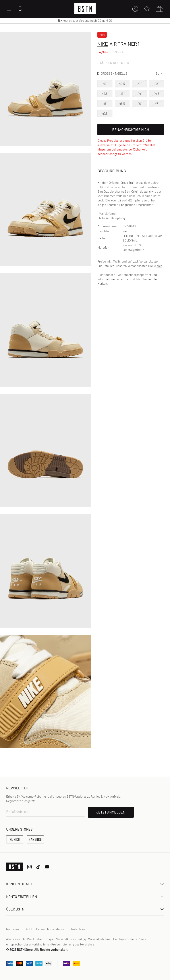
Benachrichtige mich (131, 129)
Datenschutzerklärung (51, 929)
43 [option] (122, 94)
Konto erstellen (85, 896)
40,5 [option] (122, 84)
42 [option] (156, 84)
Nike (103, 44)
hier (159, 266)
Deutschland (78, 929)
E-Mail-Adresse (18, 811)
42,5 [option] (105, 94)
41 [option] (139, 84)
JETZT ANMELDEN (111, 812)
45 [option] (105, 103)
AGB (29, 929)
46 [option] (139, 103)
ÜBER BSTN (85, 909)
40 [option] (105, 84)
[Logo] (85, 9)
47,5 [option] (105, 113)
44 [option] (139, 94)
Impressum (14, 929)
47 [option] (156, 103)
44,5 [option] (156, 94)
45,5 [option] (122, 103)
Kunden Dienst (85, 884)
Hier (100, 275)
